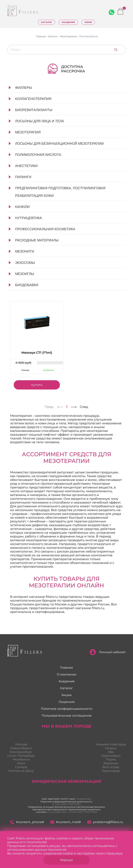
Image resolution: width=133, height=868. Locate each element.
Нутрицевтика (28, 218)
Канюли (22, 207)
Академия (68, 22)
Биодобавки (27, 285)
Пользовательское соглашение (67, 716)
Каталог (47, 22)
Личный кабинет (108, 652)
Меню (88, 22)
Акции (66, 695)
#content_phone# (27, 822)
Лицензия (67, 702)
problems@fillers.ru (105, 822)
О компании (67, 674)
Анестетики (26, 166)
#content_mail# (65, 822)
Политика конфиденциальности (67, 709)
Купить (37, 385)
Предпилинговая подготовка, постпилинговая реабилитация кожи (60, 192)
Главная (67, 668)
